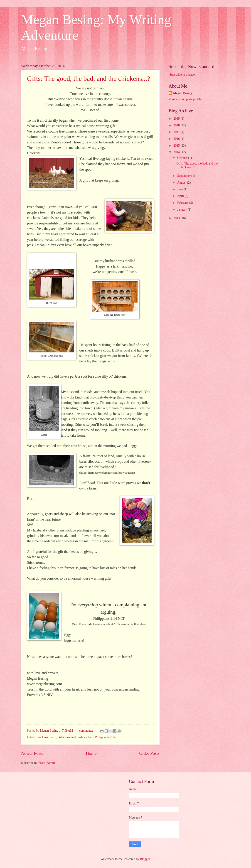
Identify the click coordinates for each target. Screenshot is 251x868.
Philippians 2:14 (105, 737)
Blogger (145, 859)
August (182, 183)
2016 (177, 139)
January (182, 210)
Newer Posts (32, 753)
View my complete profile (185, 99)
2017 (177, 132)
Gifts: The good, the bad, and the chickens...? (89, 78)
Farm (53, 737)
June (181, 189)
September (184, 176)
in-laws (82, 737)
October (183, 158)
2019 (177, 119)
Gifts (61, 737)
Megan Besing (183, 93)
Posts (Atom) (47, 763)
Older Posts (149, 753)
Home (91, 753)
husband (71, 737)
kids (91, 737)
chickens (42, 737)
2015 (177, 146)
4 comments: (85, 731)
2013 (177, 218)
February (183, 203)
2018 (177, 125)
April (181, 196)
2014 (177, 152)
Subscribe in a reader (182, 75)
